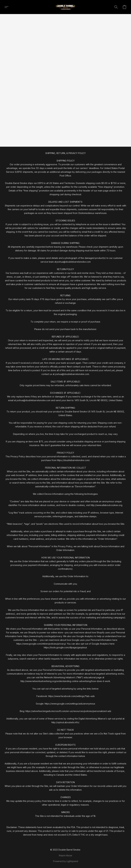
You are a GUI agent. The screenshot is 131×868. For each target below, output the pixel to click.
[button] (65, 7)
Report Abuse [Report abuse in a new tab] (65, 856)
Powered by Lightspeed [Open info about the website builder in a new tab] (66, 861)
